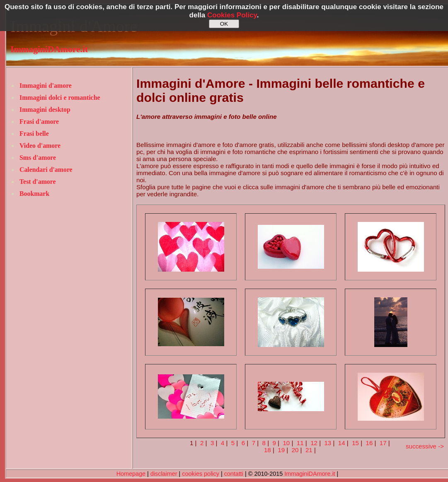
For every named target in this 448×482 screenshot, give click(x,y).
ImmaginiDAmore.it (49, 49)
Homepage (131, 474)
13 (328, 443)
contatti (234, 474)
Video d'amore (40, 146)
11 (300, 443)
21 (309, 450)
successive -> (425, 446)
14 (342, 443)
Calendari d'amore (46, 170)
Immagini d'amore (46, 86)
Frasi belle (34, 134)
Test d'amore (38, 182)
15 (355, 443)
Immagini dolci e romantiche (60, 98)
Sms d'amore (38, 158)
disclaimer (164, 474)
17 (383, 443)
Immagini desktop (45, 110)
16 (369, 443)
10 (286, 443)
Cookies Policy (232, 15)
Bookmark (34, 194)
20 (295, 450)
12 (314, 443)
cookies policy (201, 474)
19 (281, 450)
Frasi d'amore (39, 122)
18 (268, 450)
